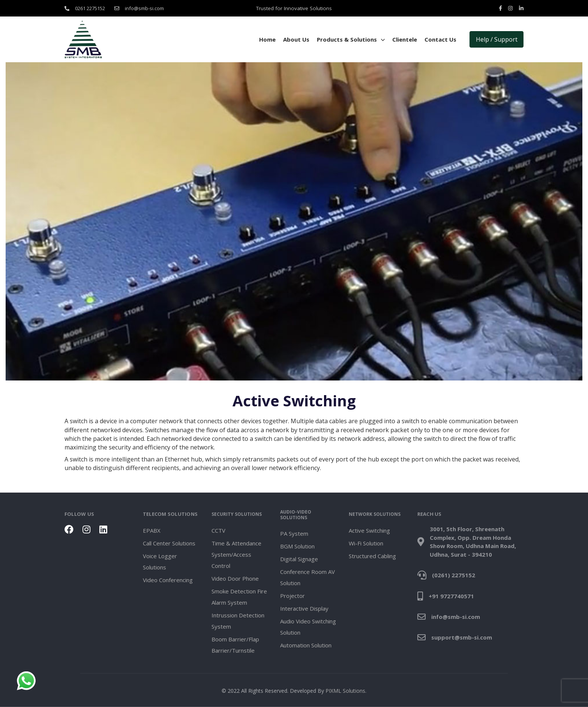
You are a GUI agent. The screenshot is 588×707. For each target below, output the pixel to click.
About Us (296, 39)
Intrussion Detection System (238, 621)
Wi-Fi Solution (366, 543)
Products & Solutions (351, 40)
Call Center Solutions (169, 543)
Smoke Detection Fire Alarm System (239, 597)
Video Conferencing (168, 580)
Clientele (405, 39)
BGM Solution (297, 546)
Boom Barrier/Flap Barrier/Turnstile (235, 645)
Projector (292, 596)
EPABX (152, 530)
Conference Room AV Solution (307, 577)
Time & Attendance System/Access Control (236, 554)
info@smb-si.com (144, 8)
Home (267, 39)
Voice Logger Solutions (160, 562)
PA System (294, 533)
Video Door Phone (235, 578)
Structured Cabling (372, 556)
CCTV (218, 530)
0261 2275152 (90, 8)
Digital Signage (299, 559)
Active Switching (369, 530)
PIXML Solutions (345, 691)
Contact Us (440, 39)
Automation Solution (306, 645)
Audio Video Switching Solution (308, 627)
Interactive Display (304, 608)
